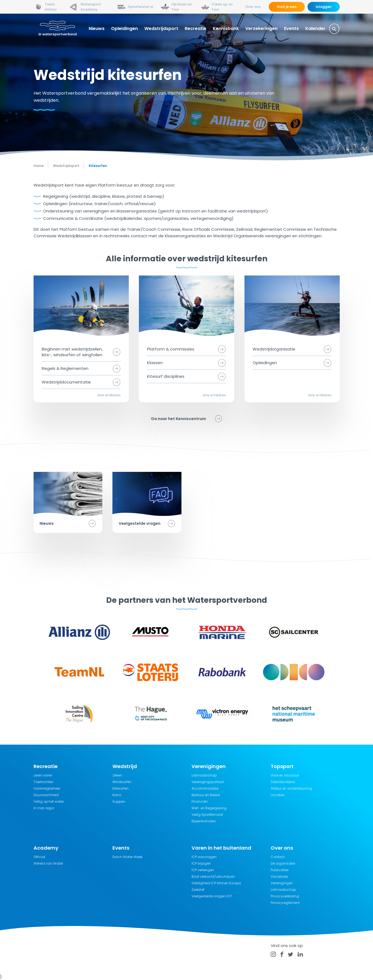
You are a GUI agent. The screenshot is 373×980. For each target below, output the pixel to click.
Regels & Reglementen (65, 368)
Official (39, 857)
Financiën (200, 801)
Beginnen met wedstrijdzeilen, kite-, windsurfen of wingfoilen (72, 352)
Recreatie (196, 29)
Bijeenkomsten (204, 821)
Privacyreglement (285, 903)
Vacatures (279, 876)
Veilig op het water (49, 801)
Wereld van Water (48, 863)
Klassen (155, 363)
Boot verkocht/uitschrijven (213, 876)
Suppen (119, 801)
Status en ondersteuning (291, 788)
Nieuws (97, 29)
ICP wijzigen (201, 863)
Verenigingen (282, 883)
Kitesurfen (120, 788)
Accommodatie (205, 788)
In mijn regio (44, 808)
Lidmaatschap (204, 775)
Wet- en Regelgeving (209, 808)
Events (291, 29)
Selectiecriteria (283, 782)
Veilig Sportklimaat (207, 815)
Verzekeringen (261, 29)
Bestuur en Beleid (206, 795)
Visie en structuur (285, 775)
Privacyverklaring (285, 896)
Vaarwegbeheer (47, 788)
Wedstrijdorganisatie (274, 349)
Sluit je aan (287, 7)
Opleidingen (124, 29)
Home (39, 166)
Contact (278, 857)
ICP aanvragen (204, 857)
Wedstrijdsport (161, 29)
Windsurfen (122, 782)
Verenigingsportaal (208, 782)
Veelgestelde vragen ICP (212, 896)
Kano (117, 795)
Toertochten (44, 782)
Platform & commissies (171, 349)
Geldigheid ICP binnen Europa (216, 883)
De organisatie (283, 863)
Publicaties (280, 870)
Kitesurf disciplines (166, 376)
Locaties (278, 795)
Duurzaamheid (46, 795)
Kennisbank (226, 29)
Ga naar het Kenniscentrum (178, 419)
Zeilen (117, 775)
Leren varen (43, 775)
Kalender (315, 29)
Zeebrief (198, 890)
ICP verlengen (203, 870)
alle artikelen (109, 395)
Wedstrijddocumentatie (66, 382)
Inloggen (324, 7)
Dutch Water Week (127, 857)
